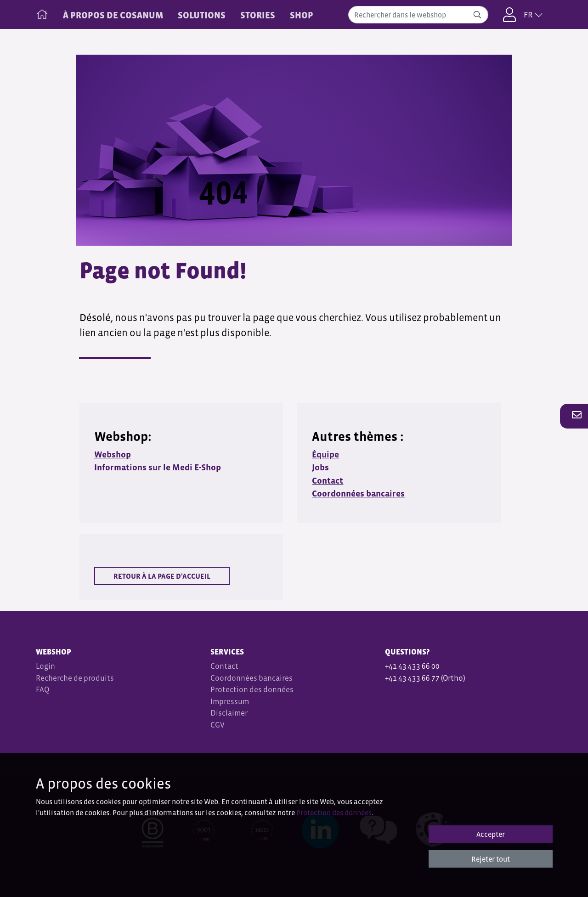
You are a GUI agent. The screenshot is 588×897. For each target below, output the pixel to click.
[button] (574, 416)
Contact (224, 666)
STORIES (258, 15)
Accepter (491, 834)
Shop (302, 15)
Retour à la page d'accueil (162, 576)
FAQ (42, 690)
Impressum (230, 702)
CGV (218, 725)
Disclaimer (229, 713)
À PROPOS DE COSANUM (113, 15)
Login (45, 666)
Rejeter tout (491, 859)
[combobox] (418, 15)
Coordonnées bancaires (252, 678)
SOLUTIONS (202, 15)
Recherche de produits (75, 678)
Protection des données (252, 690)
